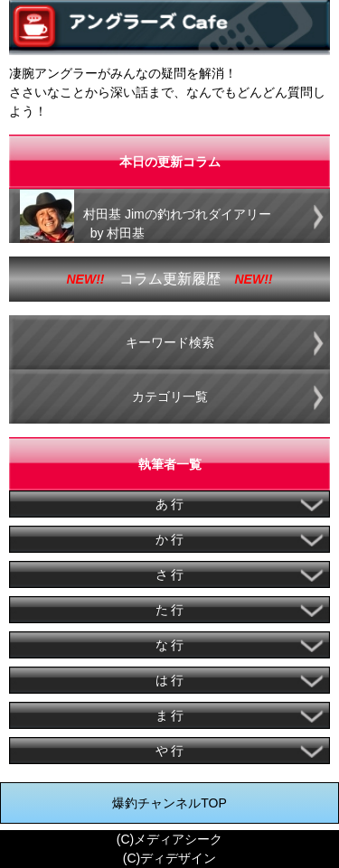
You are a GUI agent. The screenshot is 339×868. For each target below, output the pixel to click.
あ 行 (170, 504)
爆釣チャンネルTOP (169, 803)
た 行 (170, 610)
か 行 (170, 539)
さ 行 (170, 574)
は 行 (170, 680)
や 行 (170, 751)
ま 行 (170, 715)
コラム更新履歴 (170, 279)
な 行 (170, 645)
